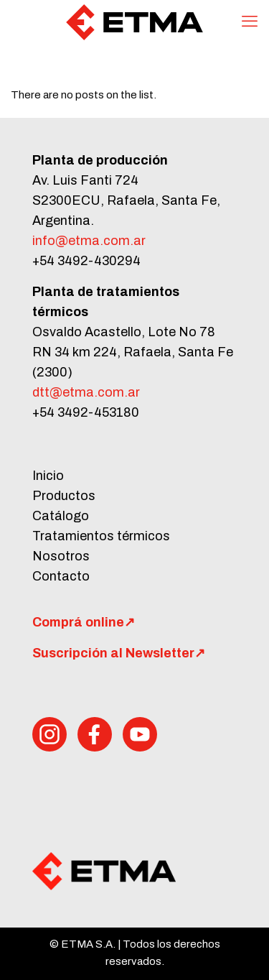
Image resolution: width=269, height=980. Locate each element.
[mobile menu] (250, 22)
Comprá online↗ (84, 622)
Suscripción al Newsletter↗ (119, 653)
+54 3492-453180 (86, 412)
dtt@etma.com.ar (86, 392)
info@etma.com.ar (89, 241)
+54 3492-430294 (86, 261)
